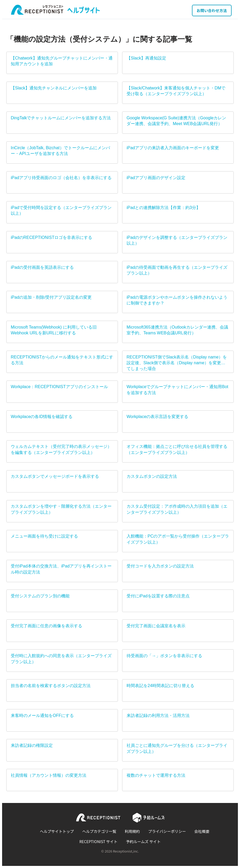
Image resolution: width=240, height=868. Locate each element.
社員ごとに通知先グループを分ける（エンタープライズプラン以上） (177, 748)
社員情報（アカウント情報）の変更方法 (49, 775)
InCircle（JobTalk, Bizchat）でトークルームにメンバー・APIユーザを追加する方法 (60, 151)
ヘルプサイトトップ (57, 831)
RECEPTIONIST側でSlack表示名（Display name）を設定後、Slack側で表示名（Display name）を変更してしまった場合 (177, 363)
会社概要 (202, 831)
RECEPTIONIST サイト (98, 841)
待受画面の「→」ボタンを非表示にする (164, 656)
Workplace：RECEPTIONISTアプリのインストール (59, 387)
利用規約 (132, 831)
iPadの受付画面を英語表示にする (42, 267)
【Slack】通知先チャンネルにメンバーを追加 (54, 88)
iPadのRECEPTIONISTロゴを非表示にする (51, 237)
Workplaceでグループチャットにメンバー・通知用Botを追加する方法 (177, 390)
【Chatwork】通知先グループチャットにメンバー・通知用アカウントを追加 (62, 61)
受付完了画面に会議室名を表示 (156, 626)
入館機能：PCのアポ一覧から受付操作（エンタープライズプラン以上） (178, 539)
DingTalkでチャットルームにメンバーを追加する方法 (61, 118)
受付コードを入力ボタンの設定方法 (160, 566)
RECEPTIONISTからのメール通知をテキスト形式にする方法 (62, 360)
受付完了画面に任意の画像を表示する (46, 626)
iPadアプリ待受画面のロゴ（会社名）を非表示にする (61, 178)
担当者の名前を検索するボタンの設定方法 (51, 686)
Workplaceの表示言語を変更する (157, 417)
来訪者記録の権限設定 (32, 745)
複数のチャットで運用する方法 (156, 775)
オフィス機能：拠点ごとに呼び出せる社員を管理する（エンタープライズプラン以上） (177, 449)
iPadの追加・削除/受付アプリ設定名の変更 (51, 297)
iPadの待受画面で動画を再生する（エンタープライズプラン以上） (177, 270)
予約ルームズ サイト (143, 841)
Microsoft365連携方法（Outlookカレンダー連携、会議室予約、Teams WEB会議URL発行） (177, 330)
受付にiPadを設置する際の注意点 (158, 596)
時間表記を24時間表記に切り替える (160, 686)
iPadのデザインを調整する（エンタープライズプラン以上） (177, 240)
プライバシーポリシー (167, 831)
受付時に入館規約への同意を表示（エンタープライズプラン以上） (61, 659)
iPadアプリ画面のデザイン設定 (156, 178)
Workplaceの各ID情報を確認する (42, 417)
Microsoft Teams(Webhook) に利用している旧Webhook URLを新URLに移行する (54, 330)
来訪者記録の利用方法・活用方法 (158, 716)
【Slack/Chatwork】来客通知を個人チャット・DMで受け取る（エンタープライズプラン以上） (176, 91)
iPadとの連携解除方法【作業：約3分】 (163, 208)
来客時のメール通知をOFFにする (42, 716)
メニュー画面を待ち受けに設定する (44, 536)
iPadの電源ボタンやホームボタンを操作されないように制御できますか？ (177, 300)
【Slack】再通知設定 (146, 58)
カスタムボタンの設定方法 (152, 476)
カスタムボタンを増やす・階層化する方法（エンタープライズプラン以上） (61, 509)
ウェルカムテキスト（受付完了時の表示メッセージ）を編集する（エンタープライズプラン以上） (61, 449)
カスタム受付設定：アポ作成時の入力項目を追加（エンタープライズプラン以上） (177, 509)
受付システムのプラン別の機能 (40, 596)
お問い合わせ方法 (212, 10)
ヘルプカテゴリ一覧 (99, 831)
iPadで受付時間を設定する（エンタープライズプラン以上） (61, 210)
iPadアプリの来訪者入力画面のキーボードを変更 (173, 148)
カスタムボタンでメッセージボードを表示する (55, 476)
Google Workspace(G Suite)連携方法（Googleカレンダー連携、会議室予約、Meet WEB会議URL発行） (176, 121)
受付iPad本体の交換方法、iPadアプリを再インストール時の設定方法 (61, 569)
